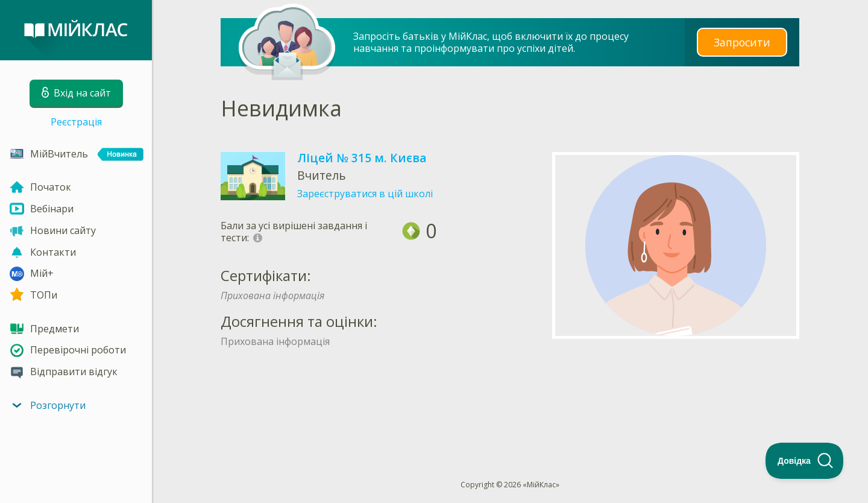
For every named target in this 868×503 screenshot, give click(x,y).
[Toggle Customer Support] (805, 461)
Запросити (742, 42)
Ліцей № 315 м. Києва (362, 158)
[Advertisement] (510, 393)
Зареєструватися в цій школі (365, 194)
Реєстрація (76, 122)
